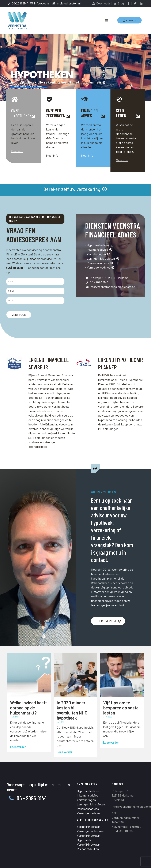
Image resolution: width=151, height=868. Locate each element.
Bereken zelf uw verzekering (76, 189)
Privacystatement (68, 859)
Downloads (101, 3)
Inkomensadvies (87, 780)
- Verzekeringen (98, 254)
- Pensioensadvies (99, 263)
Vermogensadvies (89, 798)
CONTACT (129, 20)
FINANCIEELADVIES (90, 113)
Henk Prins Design (109, 859)
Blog (118, 3)
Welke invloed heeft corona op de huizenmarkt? (29, 708)
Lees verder (18, 747)
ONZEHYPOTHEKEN (21, 113)
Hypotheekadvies (88, 776)
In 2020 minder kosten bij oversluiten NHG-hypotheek (73, 710)
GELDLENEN (121, 113)
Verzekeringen (86, 785)
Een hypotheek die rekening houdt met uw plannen (58, 82)
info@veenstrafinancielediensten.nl (57, 3)
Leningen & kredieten (91, 789)
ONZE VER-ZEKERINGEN (56, 113)
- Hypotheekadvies (100, 245)
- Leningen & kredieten (102, 258)
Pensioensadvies (88, 794)
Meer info (17, 151)
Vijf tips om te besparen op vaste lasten (121, 708)
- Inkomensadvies (99, 250)
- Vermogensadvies (100, 267)
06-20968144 (20, 3)
